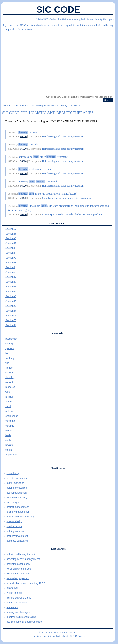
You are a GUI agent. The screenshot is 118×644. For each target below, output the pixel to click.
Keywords (57, 333)
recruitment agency (17, 498)
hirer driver (12, 588)
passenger (11, 339)
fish (7, 363)
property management (18, 512)
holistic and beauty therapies (22, 554)
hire (7, 353)
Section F (11, 253)
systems (10, 348)
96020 (23, 136)
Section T (11, 320)
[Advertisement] (58, 61)
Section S (11, 316)
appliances (11, 455)
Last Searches (59, 549)
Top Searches (59, 468)
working (10, 358)
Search (25, 106)
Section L (11, 282)
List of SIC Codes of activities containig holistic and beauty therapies (75, 19)
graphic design (15, 521)
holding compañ (15, 531)
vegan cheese (14, 593)
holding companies (17, 488)
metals (9, 431)
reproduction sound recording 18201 (26, 583)
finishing (10, 377)
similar (9, 450)
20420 (23, 198)
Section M (11, 287)
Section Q (11, 306)
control (9, 373)
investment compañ (17, 478)
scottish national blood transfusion (25, 622)
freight (9, 402)
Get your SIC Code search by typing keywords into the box (79, 97)
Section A (11, 229)
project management (18, 507)
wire (8, 392)
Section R (11, 311)
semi (8, 406)
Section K (11, 277)
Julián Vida (71, 633)
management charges (18, 612)
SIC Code (58, 10)
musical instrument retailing (21, 617)
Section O (11, 296)
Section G (11, 258)
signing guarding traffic (19, 598)
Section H (11, 263)
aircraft (9, 382)
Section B (11, 234)
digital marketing (15, 483)
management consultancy (21, 517)
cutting (9, 344)
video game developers (19, 574)
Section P (11, 301)
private (9, 445)
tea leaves (12, 607)
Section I (10, 267)
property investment (17, 536)
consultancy (13, 473)
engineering (12, 416)
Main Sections (57, 223)
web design (13, 502)
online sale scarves (17, 603)
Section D (11, 243)
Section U (11, 325)
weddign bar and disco (19, 569)
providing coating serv (18, 564)
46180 (23, 214)
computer (11, 421)
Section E (11, 248)
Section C (11, 238)
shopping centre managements (23, 559)
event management (17, 493)
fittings (9, 368)
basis (8, 435)
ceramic (10, 426)
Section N (11, 292)
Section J (10, 272)
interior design (14, 526)
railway (9, 411)
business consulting (17, 541)
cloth (8, 440)
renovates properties (18, 578)
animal (9, 397)
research (10, 387)
